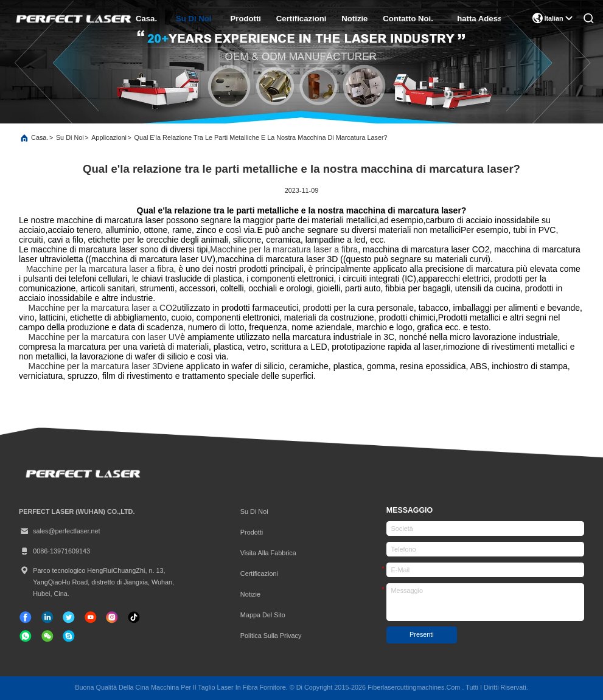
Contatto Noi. (408, 19)
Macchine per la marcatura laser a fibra (284, 249)
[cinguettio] (69, 617)
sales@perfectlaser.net (60, 531)
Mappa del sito (263, 615)
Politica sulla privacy (271, 636)
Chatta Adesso (479, 19)
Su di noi (193, 19)
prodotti (246, 19)
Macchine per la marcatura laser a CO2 (103, 308)
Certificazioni (259, 574)
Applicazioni (109, 137)
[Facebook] (26, 617)
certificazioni (301, 19)
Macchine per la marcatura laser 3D (96, 366)
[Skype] (69, 636)
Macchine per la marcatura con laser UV (105, 337)
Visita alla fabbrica (268, 553)
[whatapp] (26, 636)
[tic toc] (91, 617)
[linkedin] (47, 617)
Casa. (146, 19)
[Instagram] (112, 617)
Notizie (354, 19)
